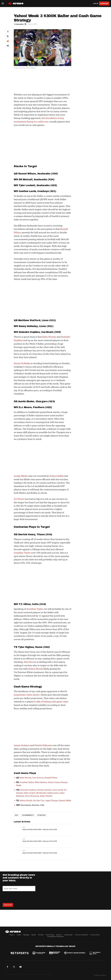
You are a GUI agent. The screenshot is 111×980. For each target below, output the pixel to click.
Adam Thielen (46, 794)
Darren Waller (65, 799)
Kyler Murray (49, 336)
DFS (16, 814)
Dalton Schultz (26, 799)
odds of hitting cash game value (52, 700)
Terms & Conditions (81, 935)
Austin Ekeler (21, 475)
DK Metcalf (41, 791)
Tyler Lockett (29, 791)
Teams (19, 935)
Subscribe (104, 3)
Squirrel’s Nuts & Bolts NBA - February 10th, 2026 (40, 851)
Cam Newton (38, 776)
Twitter (8, 36)
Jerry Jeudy (58, 788)
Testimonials (68, 935)
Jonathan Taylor (22, 552)
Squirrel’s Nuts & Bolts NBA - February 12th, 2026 (40, 840)
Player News (50, 935)
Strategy (42, 814)
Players (12, 935)
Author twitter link (25, 24)
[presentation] (19, 895)
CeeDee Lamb (52, 791)
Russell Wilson (51, 776)
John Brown (30, 661)
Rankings (26, 935)
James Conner (54, 781)
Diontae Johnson (44, 788)
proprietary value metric (27, 693)
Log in (96, 4)
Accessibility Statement (56, 937)
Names (34, 935)
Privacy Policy (95, 935)
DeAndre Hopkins (28, 788)
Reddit (8, 41)
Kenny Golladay (22, 363)
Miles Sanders (41, 781)
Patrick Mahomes (44, 744)
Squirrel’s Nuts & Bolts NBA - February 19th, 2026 (40, 828)
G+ (20, 967)
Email (8, 46)
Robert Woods (36, 668)
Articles (41, 935)
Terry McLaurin (32, 794)
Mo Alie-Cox (39, 799)
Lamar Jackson (22, 744)
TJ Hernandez (19, 24)
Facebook (8, 32)
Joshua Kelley (57, 475)
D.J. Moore (19, 498)
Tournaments (28, 814)
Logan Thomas (51, 799)
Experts (59, 935)
